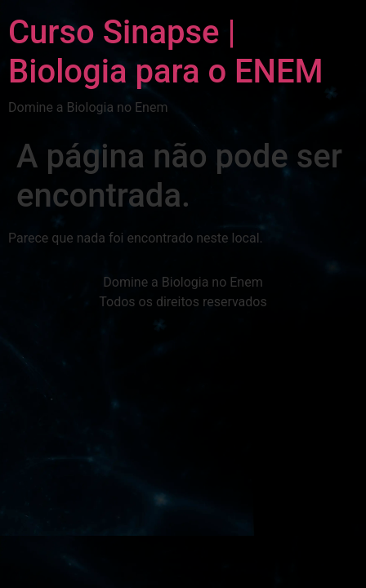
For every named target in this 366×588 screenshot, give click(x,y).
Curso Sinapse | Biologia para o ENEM (166, 52)
